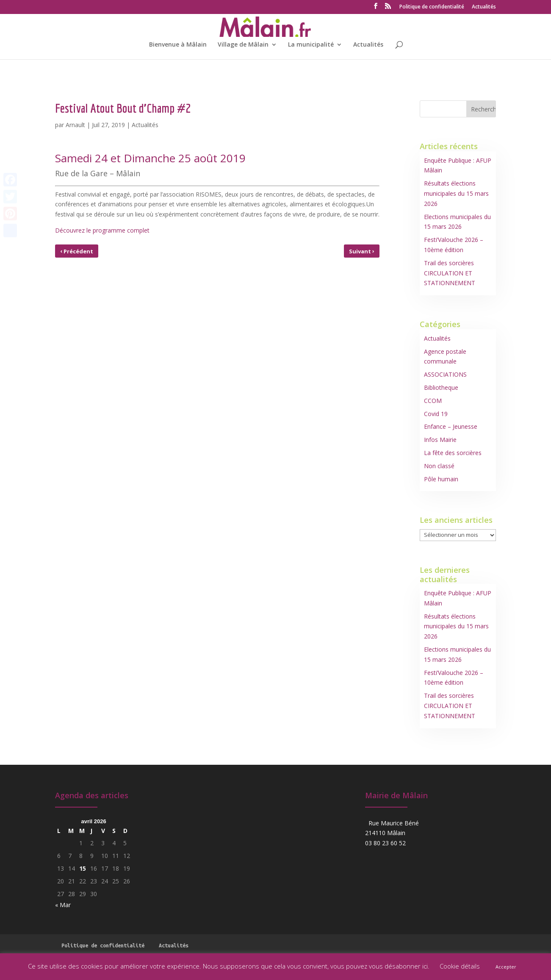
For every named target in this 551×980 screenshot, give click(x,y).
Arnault (75, 125)
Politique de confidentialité (432, 7)
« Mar (63, 905)
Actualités (484, 7)
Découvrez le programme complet (102, 230)
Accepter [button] (506, 967)
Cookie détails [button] (460, 966)
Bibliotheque (441, 387)
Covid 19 (436, 414)
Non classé (439, 466)
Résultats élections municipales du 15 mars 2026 (456, 193)
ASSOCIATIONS (445, 374)
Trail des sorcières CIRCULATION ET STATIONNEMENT (450, 273)
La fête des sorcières (453, 453)
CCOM (433, 401)
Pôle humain (441, 479)
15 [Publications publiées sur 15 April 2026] (83, 868)
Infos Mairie (440, 440)
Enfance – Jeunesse (451, 426)
